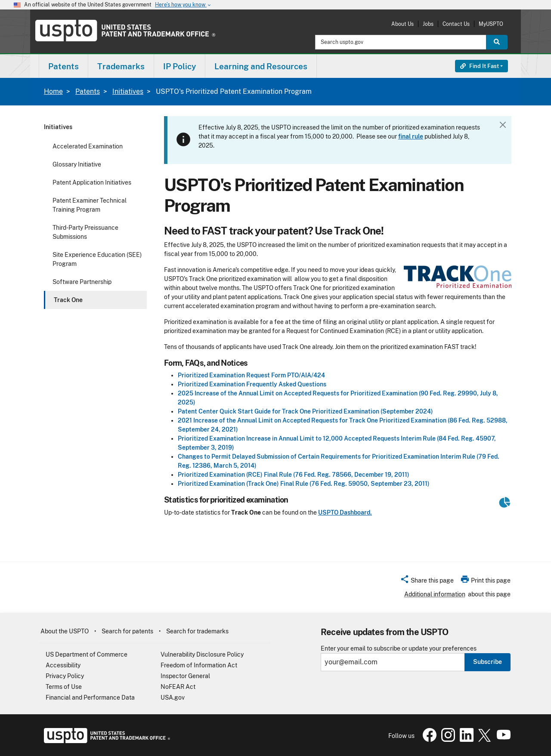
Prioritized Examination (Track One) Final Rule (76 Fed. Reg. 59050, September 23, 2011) (304, 484)
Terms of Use (64, 687)
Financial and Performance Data (90, 697)
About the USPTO (65, 631)
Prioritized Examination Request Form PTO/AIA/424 (251, 375)
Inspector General (185, 676)
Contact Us (456, 24)
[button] (427, 582)
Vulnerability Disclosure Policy (202, 654)
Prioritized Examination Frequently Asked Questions (252, 384)
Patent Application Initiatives (92, 182)
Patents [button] (63, 66)
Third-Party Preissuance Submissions (85, 232)
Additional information (435, 594)
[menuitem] (63, 66)
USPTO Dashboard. (345, 512)
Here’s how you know (183, 5)
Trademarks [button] (121, 66)
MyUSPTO (491, 24)
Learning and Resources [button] (261, 66)
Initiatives (128, 91)
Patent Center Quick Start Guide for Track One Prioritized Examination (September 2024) (305, 411)
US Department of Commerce (87, 654)
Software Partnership (82, 282)
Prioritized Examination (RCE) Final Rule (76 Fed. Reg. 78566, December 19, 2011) (294, 475)
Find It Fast (480, 66)
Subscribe (488, 662)
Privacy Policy (65, 676)
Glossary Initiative (77, 164)
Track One (68, 300)
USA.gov (173, 697)
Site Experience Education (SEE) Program (97, 259)
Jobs (428, 24)
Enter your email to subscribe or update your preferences (399, 649)
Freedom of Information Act (199, 665)
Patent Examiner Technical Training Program (90, 205)
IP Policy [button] (180, 66)
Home (53, 91)
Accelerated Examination (88, 146)
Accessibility (63, 665)
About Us (402, 24)
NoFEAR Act (178, 687)
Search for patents (127, 631)
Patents (88, 91)
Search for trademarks (197, 631)
